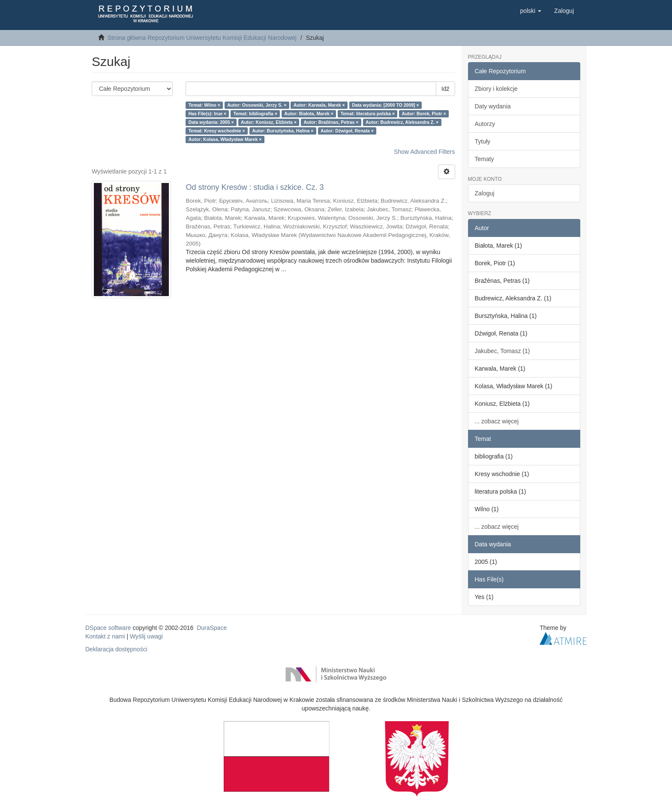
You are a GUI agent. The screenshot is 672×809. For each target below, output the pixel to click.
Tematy (484, 159)
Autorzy (485, 124)
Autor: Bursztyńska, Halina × (283, 131)
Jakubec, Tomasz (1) (502, 351)
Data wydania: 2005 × (211, 122)
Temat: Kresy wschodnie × (217, 131)
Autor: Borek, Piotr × (424, 114)
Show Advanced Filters (424, 152)
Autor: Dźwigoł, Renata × (347, 131)
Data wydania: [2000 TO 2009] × (385, 105)
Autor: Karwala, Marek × (319, 105)
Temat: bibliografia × (255, 114)
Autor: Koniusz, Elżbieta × (269, 122)
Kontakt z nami (105, 636)
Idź (445, 89)
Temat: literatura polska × (367, 114)
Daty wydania (493, 106)
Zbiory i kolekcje (496, 89)
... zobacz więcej (497, 421)
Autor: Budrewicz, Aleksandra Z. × (402, 122)
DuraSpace (212, 628)
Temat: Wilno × (204, 105)
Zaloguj (485, 193)
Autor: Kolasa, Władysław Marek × (225, 139)
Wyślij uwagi (146, 636)
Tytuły (483, 141)
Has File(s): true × (207, 114)
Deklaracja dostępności (116, 649)
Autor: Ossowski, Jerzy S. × (257, 105)
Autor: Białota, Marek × (309, 114)
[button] (531, 11)
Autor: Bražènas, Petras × (331, 122)
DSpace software (108, 628)
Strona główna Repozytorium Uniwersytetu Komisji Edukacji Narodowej (202, 38)
